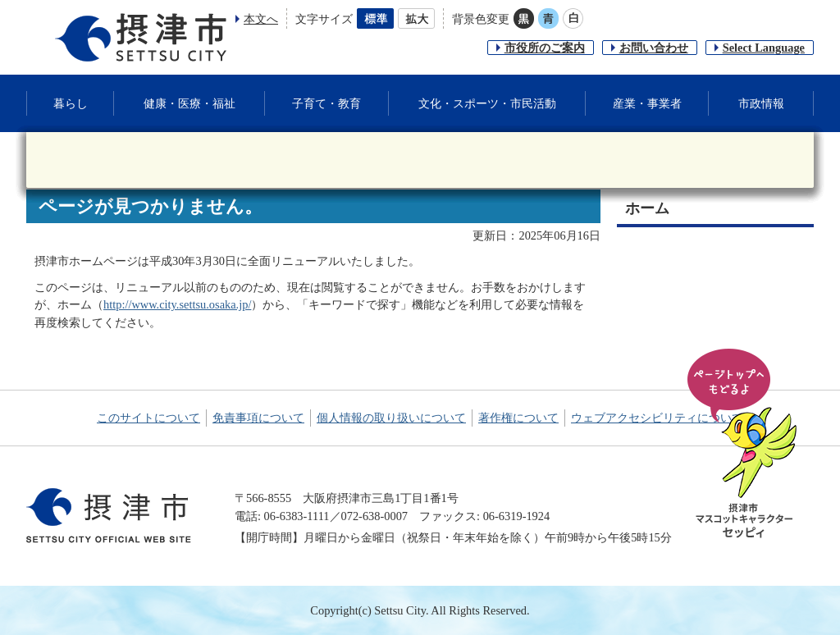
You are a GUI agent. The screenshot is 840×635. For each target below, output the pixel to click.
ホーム (647, 208)
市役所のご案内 (545, 48)
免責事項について (258, 418)
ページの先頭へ (745, 445)
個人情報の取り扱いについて (391, 418)
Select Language (764, 48)
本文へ (261, 19)
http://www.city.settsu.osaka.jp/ (177, 304)
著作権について (518, 418)
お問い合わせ (654, 48)
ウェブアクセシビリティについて (657, 418)
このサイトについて (148, 418)
